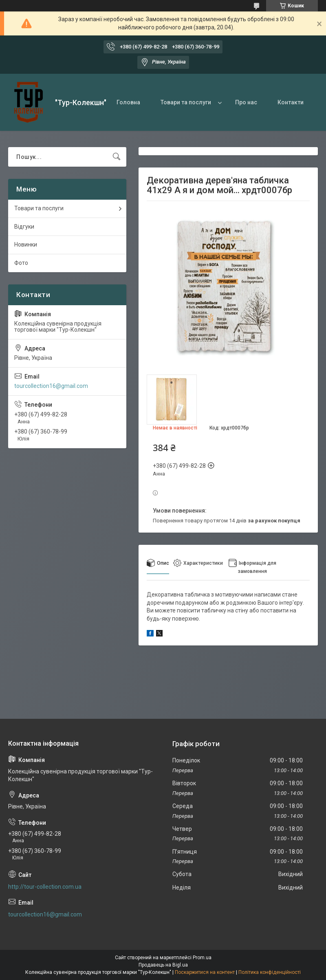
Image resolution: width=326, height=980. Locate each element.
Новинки (26, 244)
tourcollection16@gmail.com (51, 386)
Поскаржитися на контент (205, 972)
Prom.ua (202, 958)
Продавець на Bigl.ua (163, 965)
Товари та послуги (186, 102)
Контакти (291, 102)
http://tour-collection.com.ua (45, 887)
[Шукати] (117, 157)
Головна (128, 102)
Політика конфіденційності (270, 972)
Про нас (246, 102)
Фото (21, 263)
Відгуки (24, 227)
